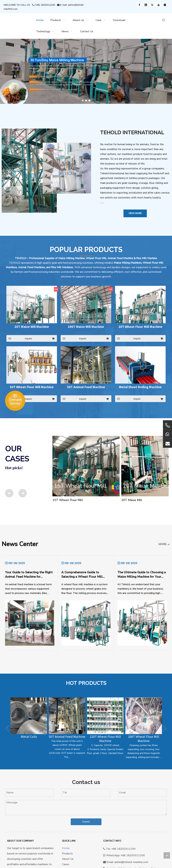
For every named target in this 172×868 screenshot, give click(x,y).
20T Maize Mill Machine (32, 327)
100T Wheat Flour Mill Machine (144, 739)
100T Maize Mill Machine (86, 327)
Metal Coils (29, 737)
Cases (66, 864)
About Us (68, 859)
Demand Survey (15, 401)
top (167, 855)
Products (67, 854)
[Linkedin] (146, 5)
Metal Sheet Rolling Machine (140, 387)
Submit (86, 822)
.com (15, 9)
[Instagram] (165, 5)
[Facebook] (139, 5)
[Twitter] (152, 5)
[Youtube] (159, 5)
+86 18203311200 (133, 855)
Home (66, 848)
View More (135, 213)
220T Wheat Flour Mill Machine (105, 739)
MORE (162, 544)
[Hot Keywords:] (164, 20)
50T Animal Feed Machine (86, 387)
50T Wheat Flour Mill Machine (32, 387)
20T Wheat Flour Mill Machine (140, 327)
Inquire (19, 338)
